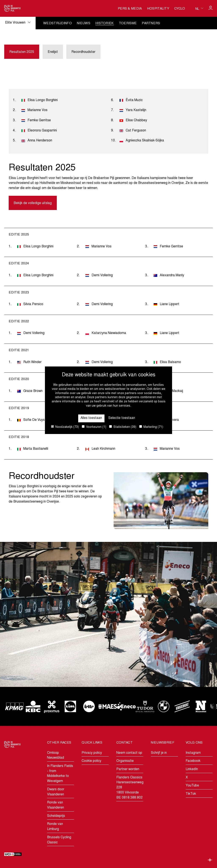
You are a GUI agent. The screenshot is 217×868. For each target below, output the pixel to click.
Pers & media (130, 9)
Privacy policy (92, 753)
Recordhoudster (83, 52)
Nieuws (84, 23)
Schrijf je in (159, 753)
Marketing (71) (151, 427)
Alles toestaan (91, 418)
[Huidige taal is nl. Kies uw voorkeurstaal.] (199, 8)
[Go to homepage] (13, 8)
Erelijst (53, 52)
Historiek (105, 23)
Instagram (193, 753)
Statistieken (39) (123, 427)
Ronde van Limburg (55, 827)
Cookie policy (91, 761)
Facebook (193, 761)
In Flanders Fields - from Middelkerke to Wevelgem (60, 774)
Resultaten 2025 (22, 52)
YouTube (192, 786)
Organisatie (125, 761)
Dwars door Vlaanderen (56, 792)
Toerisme (128, 23)
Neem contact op (129, 753)
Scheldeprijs (56, 816)
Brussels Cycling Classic (59, 840)
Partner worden (128, 769)
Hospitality (158, 9)
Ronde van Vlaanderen (56, 805)
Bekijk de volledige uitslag (33, 203)
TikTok (191, 794)
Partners (151, 23)
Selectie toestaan (122, 418)
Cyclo (180, 9)
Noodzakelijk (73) (65, 427)
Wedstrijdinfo (58, 23)
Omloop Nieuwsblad (56, 755)
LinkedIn (192, 769)
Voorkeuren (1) (94, 427)
